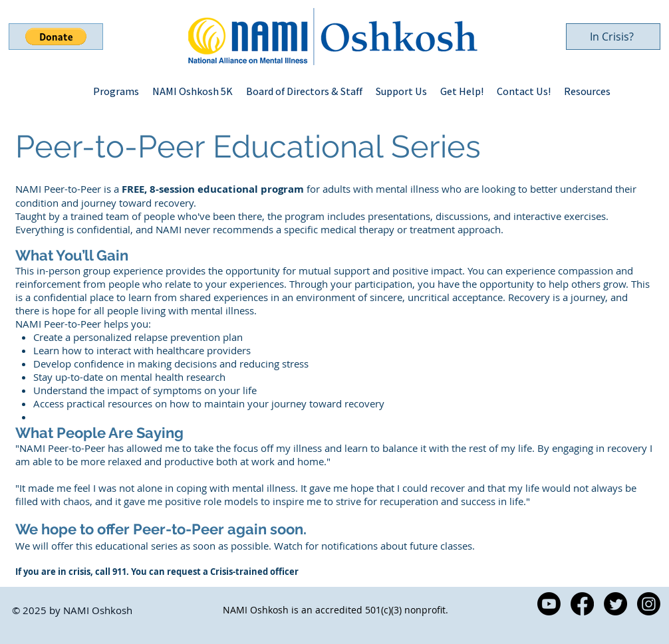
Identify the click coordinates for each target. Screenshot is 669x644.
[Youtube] (549, 604)
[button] (56, 37)
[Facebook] (582, 604)
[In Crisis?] (613, 37)
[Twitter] (615, 604)
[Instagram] (649, 604)
